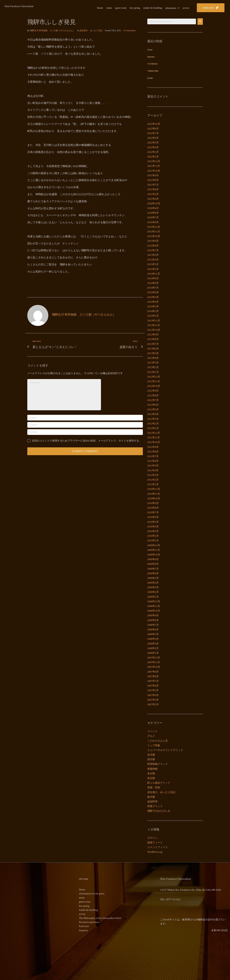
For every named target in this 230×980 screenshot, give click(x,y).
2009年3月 (153, 587)
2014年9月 (153, 278)
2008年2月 (153, 648)
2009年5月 (153, 578)
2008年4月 (153, 639)
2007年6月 (153, 686)
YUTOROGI (152, 64)
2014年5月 (153, 297)
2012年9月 (153, 391)
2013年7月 (153, 344)
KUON (150, 78)
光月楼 (151, 755)
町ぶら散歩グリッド (159, 783)
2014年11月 (154, 274)
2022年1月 (153, 157)
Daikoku (151, 57)
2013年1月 (153, 372)
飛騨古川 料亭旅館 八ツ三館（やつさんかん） (53, 31)
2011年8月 (153, 452)
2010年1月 (153, 541)
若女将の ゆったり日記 (91, 31)
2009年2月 (153, 592)
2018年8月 (153, 213)
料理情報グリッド (158, 764)
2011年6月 (153, 461)
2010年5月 (153, 522)
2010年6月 (153, 517)
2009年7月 (153, 569)
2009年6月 (153, 573)
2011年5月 (153, 466)
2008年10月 (154, 611)
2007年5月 (153, 690)
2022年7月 (153, 133)
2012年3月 (153, 419)
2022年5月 (153, 143)
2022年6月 (153, 138)
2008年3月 (153, 644)
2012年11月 (154, 381)
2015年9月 (153, 241)
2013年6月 (153, 349)
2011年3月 (153, 475)
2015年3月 (153, 264)
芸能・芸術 (154, 787)
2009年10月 (154, 555)
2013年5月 (153, 353)
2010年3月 (153, 531)
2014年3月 (153, 306)
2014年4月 (153, 302)
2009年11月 (154, 550)
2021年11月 (154, 166)
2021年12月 (154, 161)
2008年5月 (153, 634)
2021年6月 (153, 189)
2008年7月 (153, 625)
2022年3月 (153, 152)
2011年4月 (153, 470)
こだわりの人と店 (158, 741)
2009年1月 (153, 597)
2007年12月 (154, 658)
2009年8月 (153, 564)
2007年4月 (153, 695)
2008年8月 (153, 620)
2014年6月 (153, 292)
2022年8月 (153, 129)
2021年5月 (153, 194)
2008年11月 (154, 606)
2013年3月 (153, 363)
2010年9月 (153, 503)
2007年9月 (153, 672)
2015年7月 (153, 250)
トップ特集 (154, 745)
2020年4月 (153, 208)
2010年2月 (153, 536)
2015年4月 (153, 260)
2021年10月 (154, 171)
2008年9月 (153, 615)
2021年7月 (153, 185)
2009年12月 (154, 545)
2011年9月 (153, 447)
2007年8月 (153, 676)
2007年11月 (154, 662)
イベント (152, 731)
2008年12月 (154, 601)
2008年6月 (153, 630)
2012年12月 (154, 377)
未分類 (151, 774)
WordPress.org (155, 852)
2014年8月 (153, 283)
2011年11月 (154, 438)
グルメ (151, 736)
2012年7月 (153, 400)
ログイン (152, 838)
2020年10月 (154, 203)
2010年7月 (153, 512)
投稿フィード (155, 843)
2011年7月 (153, 456)
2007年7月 (153, 681)
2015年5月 (153, 255)
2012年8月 (153, 395)
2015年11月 (154, 232)
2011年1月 (153, 484)
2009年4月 (153, 583)
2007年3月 (153, 700)
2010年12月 (154, 489)
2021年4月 (153, 199)
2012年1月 (153, 428)
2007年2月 (153, 704)
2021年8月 (153, 180)
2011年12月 (154, 433)
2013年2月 (153, 367)
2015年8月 (153, 246)
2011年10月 (154, 442)
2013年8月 (153, 339)
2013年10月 (154, 330)
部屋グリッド (155, 806)
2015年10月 (154, 236)
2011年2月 (153, 480)
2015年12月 (154, 227)
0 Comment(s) (130, 31)
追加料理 (152, 802)
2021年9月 (153, 175)
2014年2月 (153, 311)
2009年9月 (153, 559)
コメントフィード (158, 847)
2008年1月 (153, 653)
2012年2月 (153, 424)
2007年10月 (154, 667)
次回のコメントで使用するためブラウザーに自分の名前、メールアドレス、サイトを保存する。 (87, 441)
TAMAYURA (153, 71)
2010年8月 (153, 508)
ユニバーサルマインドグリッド (165, 750)
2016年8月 (153, 222)
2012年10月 (154, 386)
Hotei (150, 50)
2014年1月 (153, 316)
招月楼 (151, 759)
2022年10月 (154, 124)
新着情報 (152, 769)
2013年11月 (154, 325)
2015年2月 (153, 269)
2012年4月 (153, 414)
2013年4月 (153, 358)
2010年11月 (154, 494)
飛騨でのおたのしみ (159, 811)
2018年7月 (153, 217)
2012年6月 (153, 405)
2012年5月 (153, 409)
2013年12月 (154, 321)
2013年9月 (153, 335)
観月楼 (151, 797)
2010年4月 (153, 527)
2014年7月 (153, 288)
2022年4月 (153, 147)
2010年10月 (154, 498)
